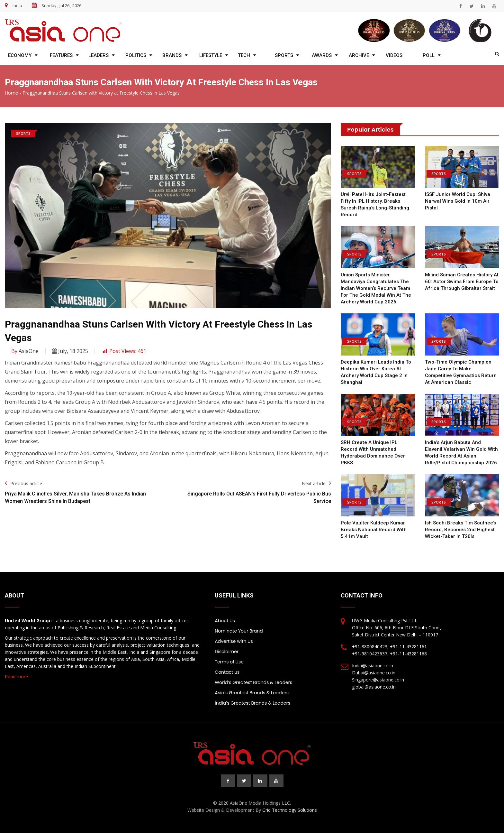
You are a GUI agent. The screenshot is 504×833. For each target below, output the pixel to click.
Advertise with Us (234, 641)
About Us (225, 621)
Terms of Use (229, 662)
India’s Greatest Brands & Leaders (252, 703)
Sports (284, 55)
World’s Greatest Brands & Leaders (253, 682)
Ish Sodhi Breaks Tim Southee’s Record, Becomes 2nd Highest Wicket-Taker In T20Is (460, 530)
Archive (359, 55)
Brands (172, 55)
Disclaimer (227, 652)
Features (61, 55)
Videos (394, 55)
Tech (244, 55)
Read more (16, 676)
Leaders (99, 55)
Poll (429, 55)
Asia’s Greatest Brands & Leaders (252, 693)
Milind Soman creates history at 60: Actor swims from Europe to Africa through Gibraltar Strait (462, 282)
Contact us (227, 672)
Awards (322, 55)
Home (12, 93)
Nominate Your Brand (239, 631)
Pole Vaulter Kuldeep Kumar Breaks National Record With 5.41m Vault (374, 530)
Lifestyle (211, 55)
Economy (20, 55)
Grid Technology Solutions (290, 810)
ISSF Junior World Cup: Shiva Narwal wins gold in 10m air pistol (458, 201)
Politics (136, 55)
